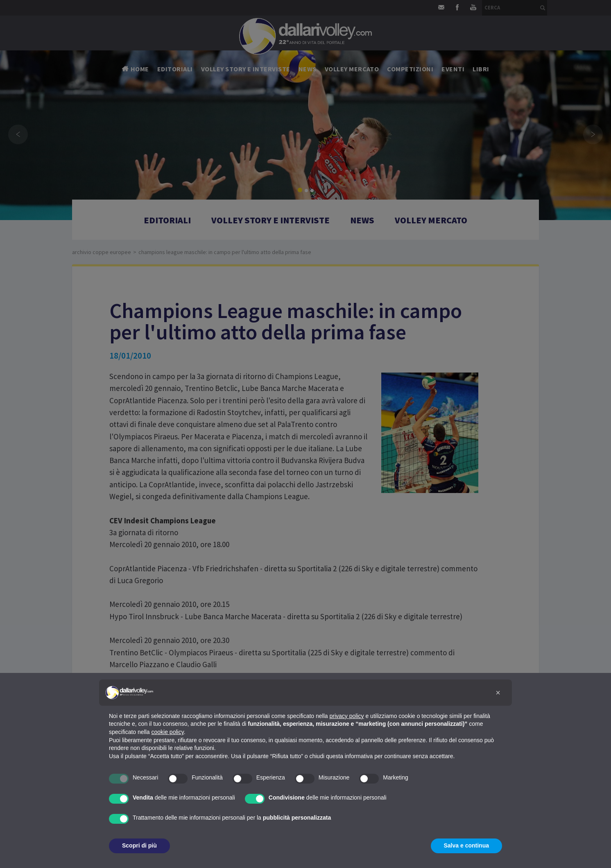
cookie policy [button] (168, 732)
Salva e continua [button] (466, 845)
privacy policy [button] (347, 716)
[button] (498, 693)
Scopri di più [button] (139, 845)
